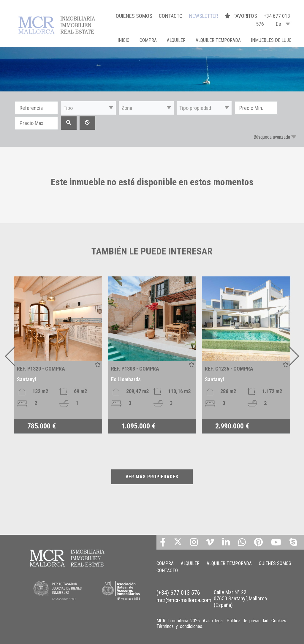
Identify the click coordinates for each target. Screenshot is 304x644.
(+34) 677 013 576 (178, 593)
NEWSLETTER (204, 16)
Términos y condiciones (179, 626)
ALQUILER (176, 40)
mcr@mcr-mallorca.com (184, 600)
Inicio (123, 40)
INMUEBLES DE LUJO (271, 40)
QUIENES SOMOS (134, 16)
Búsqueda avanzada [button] (272, 137)
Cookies (279, 621)
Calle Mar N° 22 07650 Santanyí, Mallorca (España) (240, 599)
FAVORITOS (241, 16)
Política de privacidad (247, 621)
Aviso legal (213, 621)
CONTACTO (171, 16)
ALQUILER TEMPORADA (218, 40)
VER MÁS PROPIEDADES (152, 477)
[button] (88, 108)
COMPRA (148, 40)
